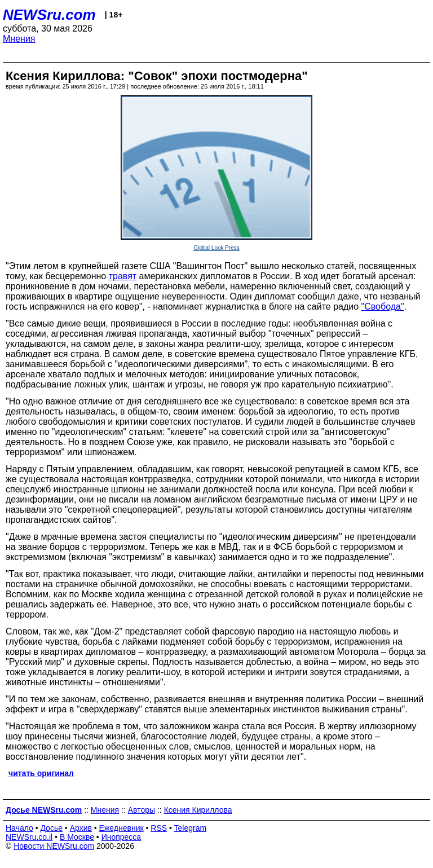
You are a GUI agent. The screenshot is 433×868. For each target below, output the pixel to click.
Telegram (191, 828)
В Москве (77, 837)
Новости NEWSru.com (54, 846)
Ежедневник (121, 828)
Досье (51, 828)
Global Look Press (216, 248)
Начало (19, 828)
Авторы (142, 810)
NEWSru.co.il (29, 837)
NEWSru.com (49, 15)
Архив (81, 828)
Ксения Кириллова (198, 810)
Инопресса (121, 837)
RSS (159, 828)
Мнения (19, 39)
